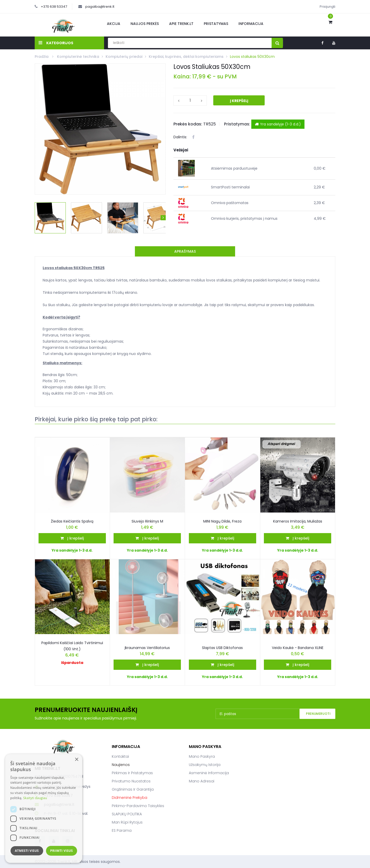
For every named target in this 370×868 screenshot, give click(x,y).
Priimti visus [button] (61, 851)
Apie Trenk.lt (181, 24)
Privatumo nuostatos (131, 781)
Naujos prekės (145, 24)
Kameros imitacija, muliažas (298, 521)
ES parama (122, 830)
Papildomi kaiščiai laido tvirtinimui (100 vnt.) (72, 646)
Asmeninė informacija (209, 773)
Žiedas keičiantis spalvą (72, 521)
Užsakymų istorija (205, 765)
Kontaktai (120, 756)
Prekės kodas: (188, 124)
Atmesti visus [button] (27, 851)
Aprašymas (185, 251)
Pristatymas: (237, 124)
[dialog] (44, 808)
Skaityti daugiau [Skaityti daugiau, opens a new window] (35, 798)
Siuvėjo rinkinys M (147, 521)
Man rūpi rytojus (127, 822)
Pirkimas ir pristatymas (132, 773)
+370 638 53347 (54, 7)
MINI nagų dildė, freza (222, 521)
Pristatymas (216, 24)
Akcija (114, 24)
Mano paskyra (202, 756)
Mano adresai (202, 781)
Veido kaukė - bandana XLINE (298, 648)
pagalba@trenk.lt (100, 7)
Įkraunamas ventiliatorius (147, 648)
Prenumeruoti (318, 714)
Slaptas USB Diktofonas (222, 648)
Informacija (251, 24)
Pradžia (42, 57)
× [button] (76, 760)
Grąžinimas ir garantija (133, 789)
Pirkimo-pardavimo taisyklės (138, 806)
